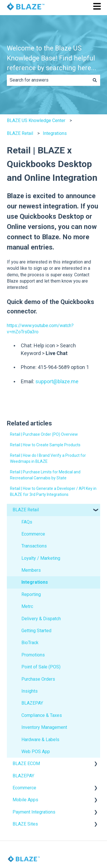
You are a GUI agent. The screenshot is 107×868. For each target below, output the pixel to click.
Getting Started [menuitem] (36, 631)
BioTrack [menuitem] (30, 643)
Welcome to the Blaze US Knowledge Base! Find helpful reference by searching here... (52, 58)
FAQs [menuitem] (27, 522)
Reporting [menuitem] (31, 594)
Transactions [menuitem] (34, 546)
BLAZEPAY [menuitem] (32, 703)
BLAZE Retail (20, 133)
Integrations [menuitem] (35, 582)
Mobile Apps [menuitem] (25, 800)
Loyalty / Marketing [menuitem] (41, 558)
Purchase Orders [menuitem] (38, 679)
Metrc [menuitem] (27, 606)
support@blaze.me (57, 381)
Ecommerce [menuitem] (33, 534)
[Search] (95, 80)
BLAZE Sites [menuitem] (25, 824)
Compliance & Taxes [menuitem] (42, 715)
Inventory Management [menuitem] (44, 727)
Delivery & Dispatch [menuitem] (41, 619)
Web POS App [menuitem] (36, 752)
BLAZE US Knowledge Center (36, 120)
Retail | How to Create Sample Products (45, 445)
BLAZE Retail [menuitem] (26, 510)
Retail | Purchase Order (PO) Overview (44, 434)
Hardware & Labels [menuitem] (40, 740)
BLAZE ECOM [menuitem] (26, 763)
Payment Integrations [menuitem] (34, 812)
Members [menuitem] (31, 570)
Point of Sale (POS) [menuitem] (41, 667)
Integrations (55, 133)
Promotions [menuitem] (33, 655)
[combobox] (48, 80)
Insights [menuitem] (30, 691)
